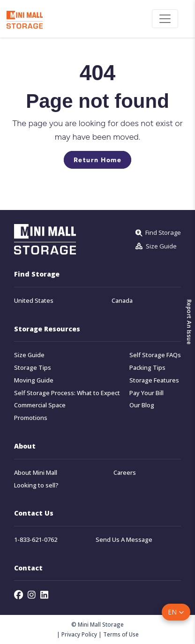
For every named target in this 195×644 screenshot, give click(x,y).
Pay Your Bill (146, 393)
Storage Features (154, 380)
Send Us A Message (124, 540)
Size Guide (29, 355)
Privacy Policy (79, 634)
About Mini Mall (36, 473)
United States (34, 301)
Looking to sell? (36, 485)
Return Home (98, 160)
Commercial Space (40, 405)
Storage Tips (33, 368)
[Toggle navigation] (165, 19)
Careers (125, 473)
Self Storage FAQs (155, 355)
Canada (122, 301)
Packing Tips (147, 368)
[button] (176, 612)
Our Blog (142, 405)
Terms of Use (121, 634)
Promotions (31, 418)
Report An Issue (189, 322)
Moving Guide (34, 380)
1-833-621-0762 (36, 540)
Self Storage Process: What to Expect (67, 393)
